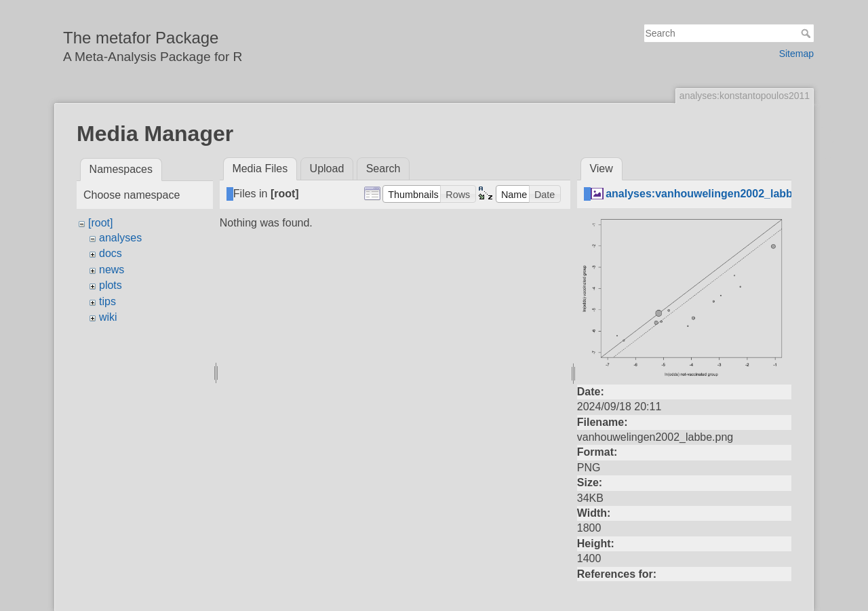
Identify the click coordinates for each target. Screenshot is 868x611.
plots (111, 285)
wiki (108, 317)
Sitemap (796, 54)
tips (107, 301)
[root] (100, 223)
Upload (327, 169)
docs (111, 253)
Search (807, 33)
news (112, 270)
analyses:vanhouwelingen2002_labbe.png (713, 194)
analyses (120, 238)
